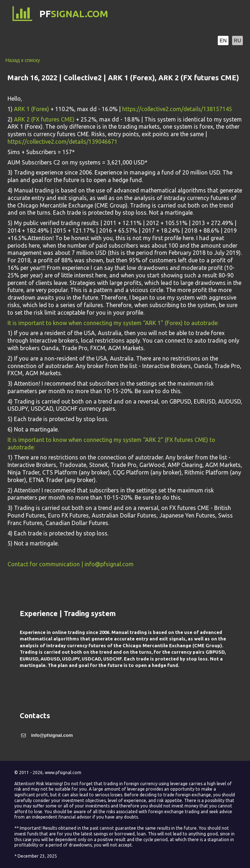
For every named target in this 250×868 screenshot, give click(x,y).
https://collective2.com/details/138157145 (177, 109)
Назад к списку (23, 60)
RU (237, 40)
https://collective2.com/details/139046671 (62, 142)
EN (223, 40)
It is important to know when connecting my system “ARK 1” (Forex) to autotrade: (114, 323)
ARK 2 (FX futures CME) (44, 119)
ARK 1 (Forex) (32, 109)
